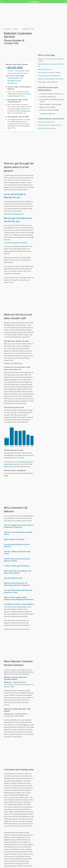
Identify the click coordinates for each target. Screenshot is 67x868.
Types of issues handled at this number (51, 79)
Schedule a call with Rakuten (13, 363)
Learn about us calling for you (14, 214)
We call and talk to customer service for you (51, 65)
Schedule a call (12, 83)
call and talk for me (25, 462)
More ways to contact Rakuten (48, 82)
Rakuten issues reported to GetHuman (17, 629)
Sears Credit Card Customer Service (49, 125)
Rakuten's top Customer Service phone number (51, 60)
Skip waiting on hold (14, 80)
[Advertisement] (19, 146)
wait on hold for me (10, 464)
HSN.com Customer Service (47, 128)
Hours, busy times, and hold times (49, 76)
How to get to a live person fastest (49, 72)
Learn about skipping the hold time (15, 243)
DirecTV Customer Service (46, 122)
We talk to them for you (15, 78)
